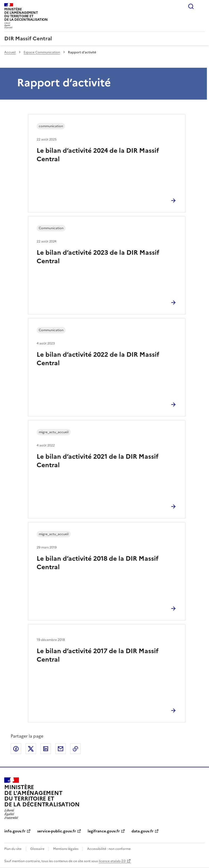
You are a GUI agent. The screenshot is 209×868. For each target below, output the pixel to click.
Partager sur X (31, 749)
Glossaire (37, 849)
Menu (202, 6)
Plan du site (13, 849)
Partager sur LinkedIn (46, 749)
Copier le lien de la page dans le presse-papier (75, 749)
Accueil (10, 52)
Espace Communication (42, 52)
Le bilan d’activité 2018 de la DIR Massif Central (98, 563)
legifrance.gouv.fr (104, 831)
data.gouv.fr (142, 831)
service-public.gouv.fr (57, 831)
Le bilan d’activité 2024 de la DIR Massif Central (98, 155)
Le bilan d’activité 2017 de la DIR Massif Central (98, 655)
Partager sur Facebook (16, 749)
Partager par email (61, 749)
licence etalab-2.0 (112, 861)
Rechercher (191, 6)
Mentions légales (66, 849)
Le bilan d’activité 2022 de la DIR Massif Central (98, 359)
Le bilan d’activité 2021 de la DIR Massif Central (98, 461)
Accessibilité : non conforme (109, 849)
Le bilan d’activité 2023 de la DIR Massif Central (98, 257)
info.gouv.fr (15, 831)
